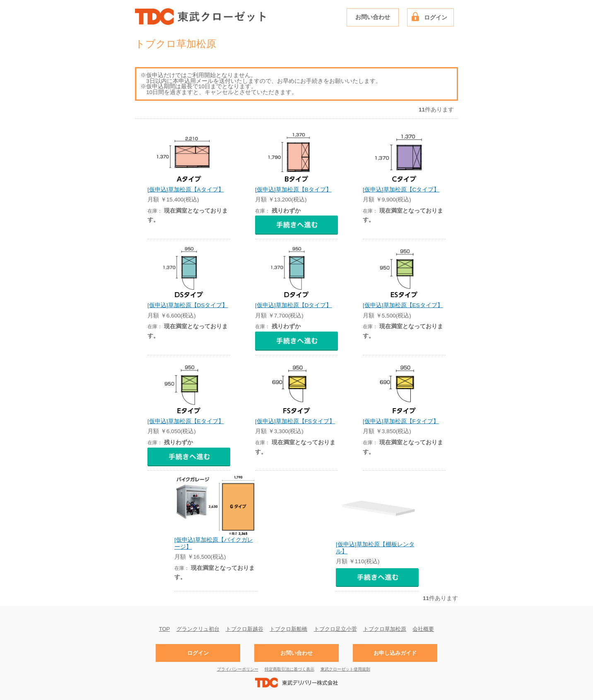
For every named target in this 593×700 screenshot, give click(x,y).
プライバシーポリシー (238, 669)
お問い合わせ (373, 17)
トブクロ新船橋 (288, 629)
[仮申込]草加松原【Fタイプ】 (401, 421)
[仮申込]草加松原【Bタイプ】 (293, 190)
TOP (165, 629)
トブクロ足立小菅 (335, 629)
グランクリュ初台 (198, 629)
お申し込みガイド (395, 653)
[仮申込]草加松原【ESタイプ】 (403, 305)
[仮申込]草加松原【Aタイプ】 (186, 190)
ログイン (436, 18)
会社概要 (423, 629)
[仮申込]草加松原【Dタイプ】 (293, 305)
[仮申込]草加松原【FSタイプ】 (295, 421)
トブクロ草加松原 (385, 629)
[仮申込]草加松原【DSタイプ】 (188, 305)
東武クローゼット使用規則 (345, 669)
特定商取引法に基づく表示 (289, 669)
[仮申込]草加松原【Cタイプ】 (401, 190)
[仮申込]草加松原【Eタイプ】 (186, 421)
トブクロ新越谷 (245, 629)
